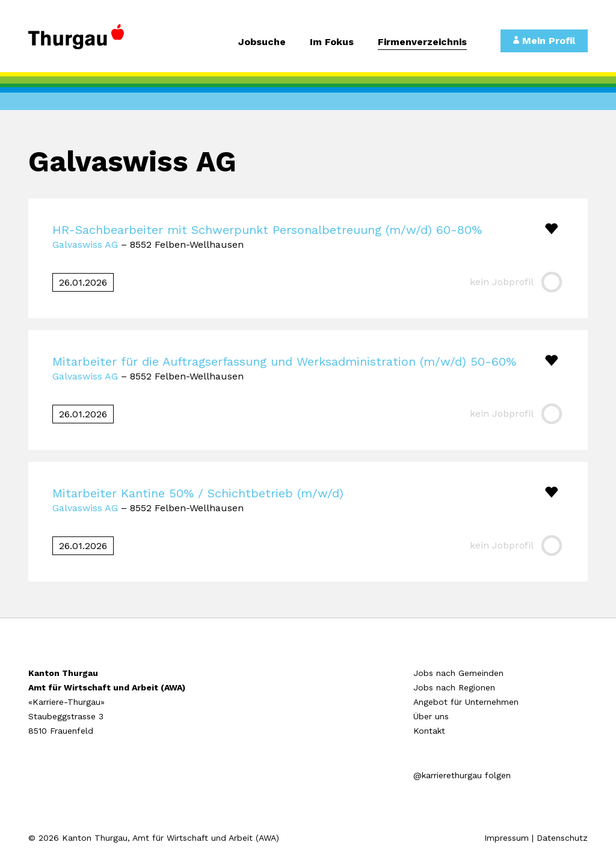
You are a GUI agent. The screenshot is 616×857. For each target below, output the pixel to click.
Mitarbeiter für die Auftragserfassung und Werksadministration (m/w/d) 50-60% (284, 361)
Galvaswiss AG (85, 244)
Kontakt (429, 731)
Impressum (507, 838)
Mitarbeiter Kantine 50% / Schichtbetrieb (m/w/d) (198, 493)
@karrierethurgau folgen (462, 775)
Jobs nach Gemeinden (458, 673)
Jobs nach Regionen (454, 687)
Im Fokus (332, 42)
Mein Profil (544, 41)
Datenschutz (562, 838)
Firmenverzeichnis (422, 42)
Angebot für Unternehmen (466, 702)
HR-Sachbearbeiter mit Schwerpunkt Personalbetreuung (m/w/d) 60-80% (267, 230)
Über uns (431, 716)
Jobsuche (262, 42)
